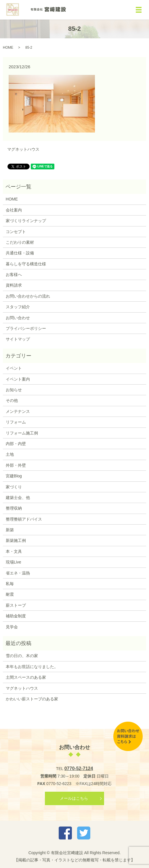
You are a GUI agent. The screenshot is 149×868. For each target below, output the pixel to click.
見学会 (12, 627)
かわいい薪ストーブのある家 (32, 699)
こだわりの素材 (20, 242)
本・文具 (14, 551)
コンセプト (16, 232)
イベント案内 (18, 379)
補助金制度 (16, 616)
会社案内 (14, 210)
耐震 (10, 594)
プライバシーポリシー (26, 328)
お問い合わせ (18, 318)
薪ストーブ (16, 605)
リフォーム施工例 (22, 433)
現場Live (14, 562)
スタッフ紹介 (18, 307)
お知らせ (14, 390)
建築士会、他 (18, 498)
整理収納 (14, 508)
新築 (10, 530)
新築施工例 (16, 540)
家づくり (14, 487)
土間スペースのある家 (26, 677)
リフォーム (16, 422)
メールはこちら (74, 798)
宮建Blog (14, 476)
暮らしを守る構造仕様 (26, 264)
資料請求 (14, 285)
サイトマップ (18, 339)
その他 (12, 400)
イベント (14, 368)
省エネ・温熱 (18, 573)
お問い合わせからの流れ (28, 296)
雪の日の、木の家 (22, 656)
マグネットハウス (23, 149)
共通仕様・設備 (20, 253)
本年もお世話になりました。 (32, 667)
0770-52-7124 (79, 768)
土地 (10, 454)
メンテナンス (18, 411)
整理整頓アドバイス (24, 519)
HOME (8, 48)
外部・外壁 (16, 465)
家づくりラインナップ (26, 221)
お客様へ (14, 275)
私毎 (10, 584)
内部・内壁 (16, 444)
